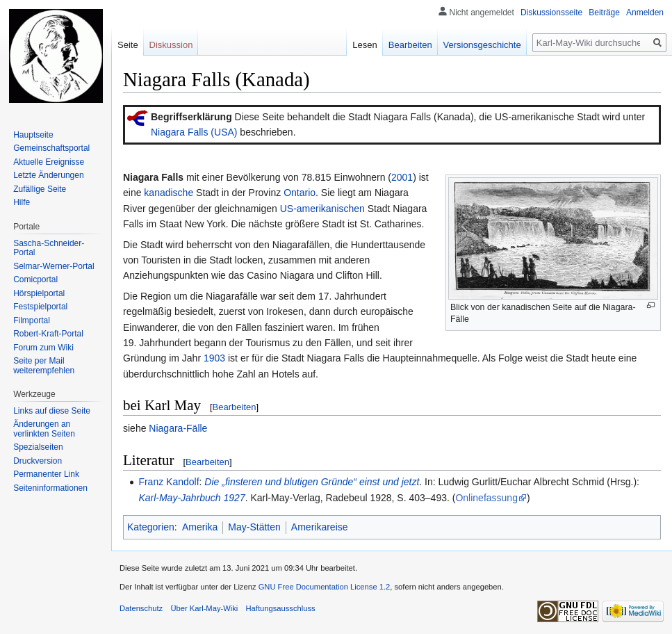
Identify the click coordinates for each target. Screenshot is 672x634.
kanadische (169, 193)
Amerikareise (320, 527)
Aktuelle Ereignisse (49, 162)
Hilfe (22, 202)
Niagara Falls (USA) (194, 132)
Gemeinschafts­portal (51, 148)
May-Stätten (254, 527)
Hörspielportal (39, 293)
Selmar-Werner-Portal (54, 266)
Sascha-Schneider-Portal (49, 248)
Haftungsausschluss (281, 608)
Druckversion (38, 461)
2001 (402, 177)
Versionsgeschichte (482, 45)
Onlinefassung (486, 498)
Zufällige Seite (40, 189)
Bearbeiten (235, 407)
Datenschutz (141, 608)
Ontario (300, 193)
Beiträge (604, 13)
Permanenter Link (46, 474)
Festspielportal (40, 307)
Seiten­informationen (50, 488)
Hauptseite (33, 135)
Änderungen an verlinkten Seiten (44, 429)
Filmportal (32, 320)
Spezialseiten (38, 447)
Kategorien (151, 527)
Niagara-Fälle (178, 428)
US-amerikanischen (322, 209)
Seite (128, 45)
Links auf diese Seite (52, 411)
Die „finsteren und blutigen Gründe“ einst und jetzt (312, 482)
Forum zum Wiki (43, 348)
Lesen (364, 45)
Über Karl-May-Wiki (204, 608)
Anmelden (645, 13)
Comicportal (35, 279)
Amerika (200, 527)
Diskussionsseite (551, 13)
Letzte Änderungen (48, 175)
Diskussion (171, 45)
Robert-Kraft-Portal (48, 334)
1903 (214, 358)
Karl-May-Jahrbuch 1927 (191, 498)
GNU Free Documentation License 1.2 (325, 587)
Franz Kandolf (169, 482)
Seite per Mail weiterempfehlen (44, 366)
